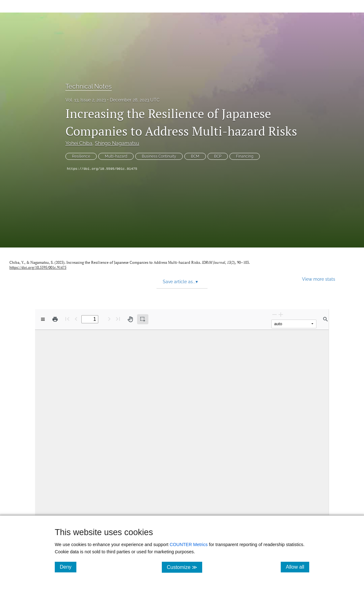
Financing (245, 156)
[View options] (43, 319)
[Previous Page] (76, 319)
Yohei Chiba (79, 143)
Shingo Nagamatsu (117, 143)
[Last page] (118, 319)
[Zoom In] (281, 314)
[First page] (67, 319)
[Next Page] (109, 319)
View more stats (319, 279)
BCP (218, 156)
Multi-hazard (116, 156)
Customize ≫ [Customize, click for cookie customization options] (185, 567)
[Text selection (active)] (143, 319)
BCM (195, 156)
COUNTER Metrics (189, 545)
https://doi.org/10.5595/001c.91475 (102, 169)
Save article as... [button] (180, 282)
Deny (68, 567)
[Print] (55, 319)
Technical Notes (89, 86)
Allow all (297, 567)
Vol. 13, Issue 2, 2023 (86, 100)
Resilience (81, 156)
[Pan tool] (130, 319)
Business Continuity (159, 156)
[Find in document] (326, 319)
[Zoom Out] (274, 314)
